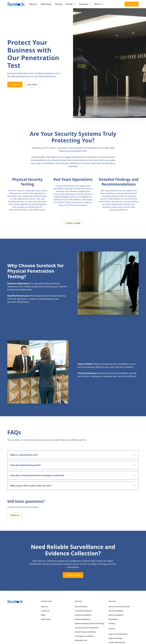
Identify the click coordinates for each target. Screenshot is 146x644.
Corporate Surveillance (83, 611)
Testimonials (46, 4)
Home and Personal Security (119, 607)
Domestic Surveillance (83, 615)
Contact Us (132, 4)
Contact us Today (73, 223)
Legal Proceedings (115, 638)
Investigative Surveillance (84, 636)
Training (59, 4)
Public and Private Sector (118, 634)
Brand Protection (81, 607)
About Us (45, 607)
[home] (16, 4)
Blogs (43, 615)
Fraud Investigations (83, 619)
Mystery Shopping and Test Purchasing (89, 623)
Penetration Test (81, 640)
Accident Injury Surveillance (85, 632)
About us (33, 4)
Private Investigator (116, 611)
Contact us (15, 515)
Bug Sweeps (113, 619)
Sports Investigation (116, 615)
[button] (71, 4)
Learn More (32, 85)
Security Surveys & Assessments (87, 628)
